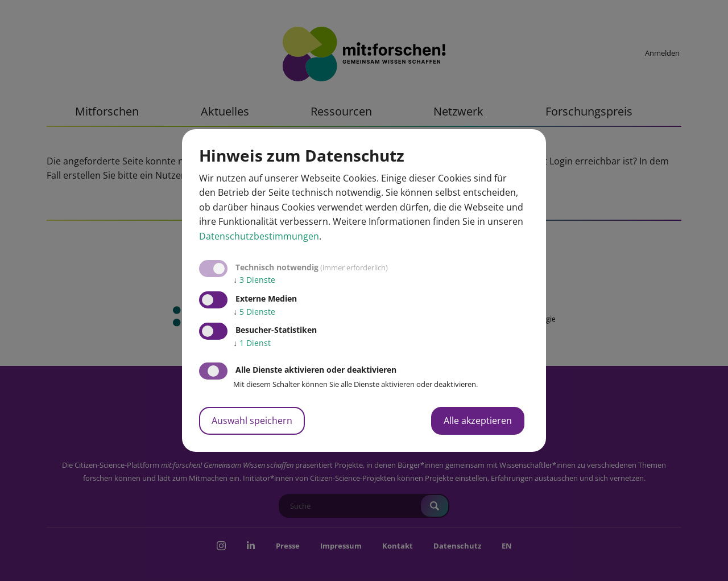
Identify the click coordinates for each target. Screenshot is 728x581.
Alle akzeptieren (478, 421)
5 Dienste (254, 312)
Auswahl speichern (252, 421)
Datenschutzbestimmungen (259, 236)
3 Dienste (254, 280)
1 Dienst (252, 343)
